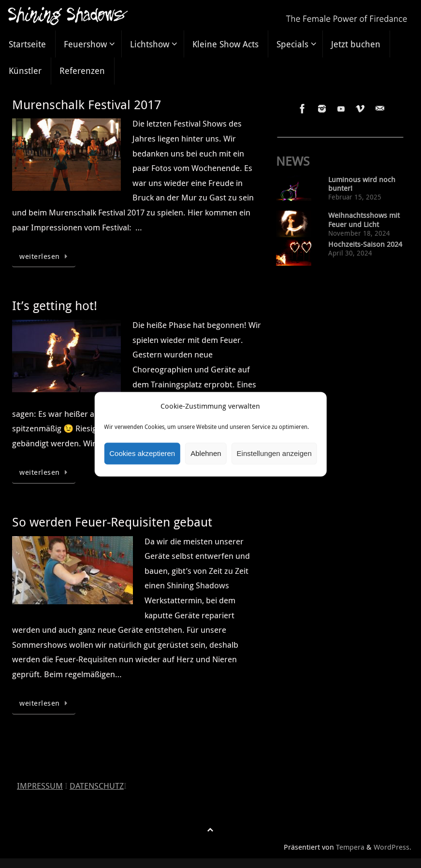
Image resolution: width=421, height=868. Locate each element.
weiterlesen (45, 256)
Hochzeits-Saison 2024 (365, 244)
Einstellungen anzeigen (274, 453)
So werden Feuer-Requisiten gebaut (112, 522)
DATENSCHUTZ (97, 786)
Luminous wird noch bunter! (362, 184)
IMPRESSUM (40, 786)
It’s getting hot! (55, 306)
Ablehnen (206, 453)
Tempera (350, 847)
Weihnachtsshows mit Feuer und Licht (364, 220)
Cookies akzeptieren (142, 453)
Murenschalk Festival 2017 (87, 105)
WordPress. (392, 847)
